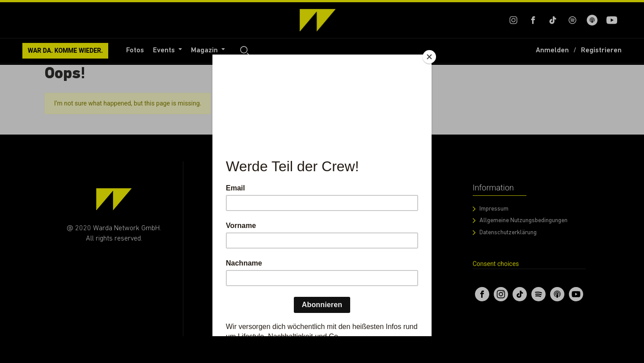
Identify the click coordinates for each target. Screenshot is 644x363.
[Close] (429, 57)
